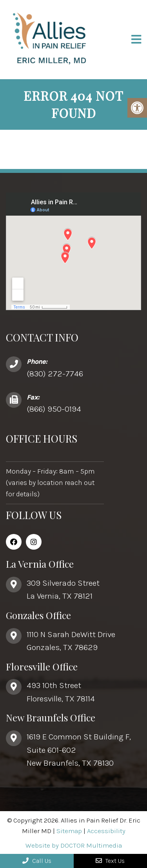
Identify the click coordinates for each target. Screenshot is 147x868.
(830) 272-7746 (55, 374)
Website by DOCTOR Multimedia (74, 845)
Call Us (37, 861)
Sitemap (69, 831)
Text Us (110, 861)
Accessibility (106, 831)
